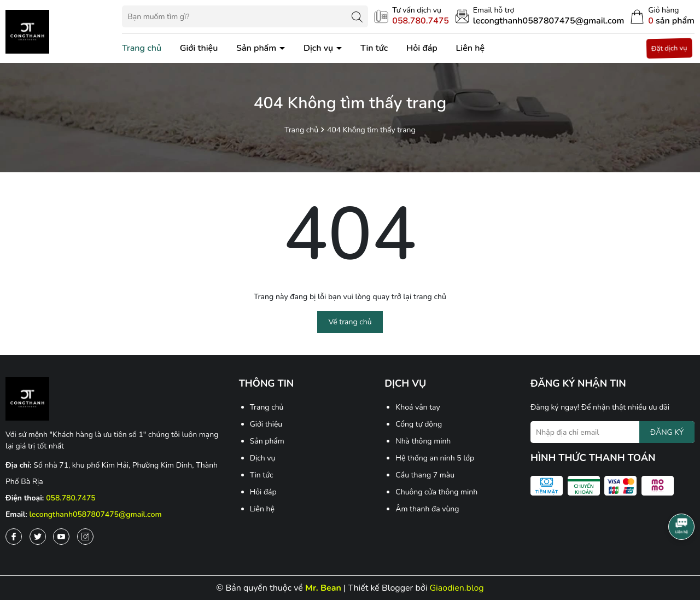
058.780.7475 (71, 498)
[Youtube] (61, 537)
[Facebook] (14, 537)
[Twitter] (38, 537)
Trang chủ (142, 48)
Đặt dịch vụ (670, 48)
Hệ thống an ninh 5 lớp (435, 458)
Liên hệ (470, 48)
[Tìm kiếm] (357, 16)
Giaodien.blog (457, 588)
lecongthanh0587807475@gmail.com (96, 514)
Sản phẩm (257, 48)
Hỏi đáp (422, 48)
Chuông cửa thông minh (436, 492)
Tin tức (374, 48)
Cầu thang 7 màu (425, 475)
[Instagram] (85, 537)
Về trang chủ (350, 322)
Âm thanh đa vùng (427, 509)
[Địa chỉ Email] (612, 432)
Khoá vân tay (418, 407)
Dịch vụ (319, 48)
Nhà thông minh (423, 441)
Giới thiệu (199, 48)
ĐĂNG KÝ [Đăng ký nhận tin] (667, 432)
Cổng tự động (419, 424)
